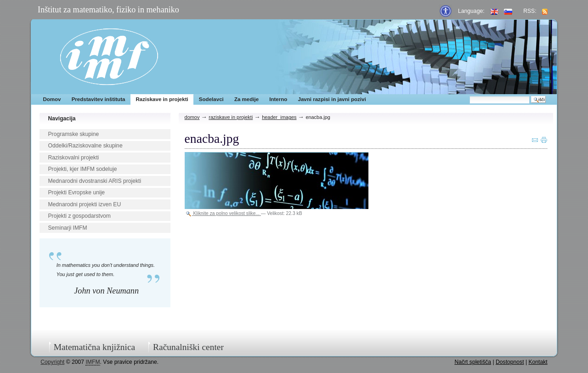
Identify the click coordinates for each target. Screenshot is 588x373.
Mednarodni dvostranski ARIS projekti (94, 181)
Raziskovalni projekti (73, 158)
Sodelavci (211, 99)
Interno (278, 99)
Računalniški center (188, 347)
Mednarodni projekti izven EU (84, 204)
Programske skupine (73, 134)
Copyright (52, 362)
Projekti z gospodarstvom (79, 216)
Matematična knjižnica (95, 347)
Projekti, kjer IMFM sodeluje (82, 169)
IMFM (109, 57)
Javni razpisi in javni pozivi (332, 99)
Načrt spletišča (473, 362)
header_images (279, 117)
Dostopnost (510, 362)
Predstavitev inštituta (99, 99)
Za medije (246, 99)
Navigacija (62, 119)
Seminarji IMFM (67, 228)
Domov (52, 99)
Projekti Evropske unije (76, 192)
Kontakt (538, 362)
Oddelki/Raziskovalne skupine (85, 146)
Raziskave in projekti (162, 99)
